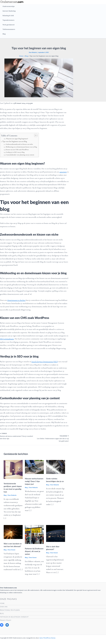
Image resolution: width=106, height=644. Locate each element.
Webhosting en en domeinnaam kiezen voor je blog (21, 147)
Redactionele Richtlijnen (10, 610)
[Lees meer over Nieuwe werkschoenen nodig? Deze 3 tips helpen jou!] (34, 467)
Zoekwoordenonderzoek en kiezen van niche (19, 144)
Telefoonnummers (9, 29)
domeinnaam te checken (16, 300)
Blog (4, 34)
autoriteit (63, 172)
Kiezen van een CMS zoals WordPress (17, 150)
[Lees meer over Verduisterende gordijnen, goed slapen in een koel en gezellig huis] (13, 469)
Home (2, 603)
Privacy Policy (6, 620)
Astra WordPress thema (47, 638)
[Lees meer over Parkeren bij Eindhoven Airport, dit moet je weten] (34, 534)
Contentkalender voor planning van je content (20, 155)
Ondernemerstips (9, 6)
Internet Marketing (9, 11)
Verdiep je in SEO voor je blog (15, 152)
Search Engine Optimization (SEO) (45, 362)
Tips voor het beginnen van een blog (15, 141)
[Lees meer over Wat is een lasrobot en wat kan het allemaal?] (13, 532)
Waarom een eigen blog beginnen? (17, 139)
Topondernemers (8, 20)
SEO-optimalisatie (7, 339)
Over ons (4, 607)
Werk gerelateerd (8, 25)
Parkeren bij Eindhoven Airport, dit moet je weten (34, 551)
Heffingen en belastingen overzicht (14, 617)
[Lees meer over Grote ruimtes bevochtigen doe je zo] (56, 467)
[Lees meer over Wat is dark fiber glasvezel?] (56, 533)
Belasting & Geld (8, 16)
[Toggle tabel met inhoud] (35, 135)
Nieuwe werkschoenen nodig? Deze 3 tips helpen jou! (34, 481)
